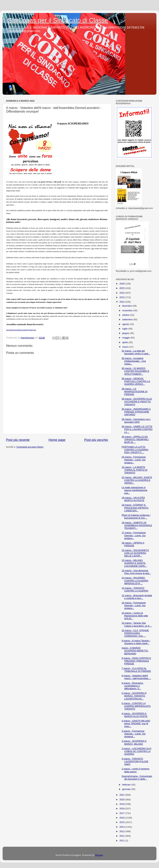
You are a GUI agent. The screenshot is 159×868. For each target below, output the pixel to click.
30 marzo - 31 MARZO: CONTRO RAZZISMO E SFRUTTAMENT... (135, 371)
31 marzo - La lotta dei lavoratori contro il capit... (136, 352)
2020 (122, 800)
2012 (122, 836)
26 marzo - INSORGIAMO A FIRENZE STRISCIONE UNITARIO (136, 412)
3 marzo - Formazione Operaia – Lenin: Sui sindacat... (134, 734)
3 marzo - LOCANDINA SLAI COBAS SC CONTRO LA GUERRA (137, 751)
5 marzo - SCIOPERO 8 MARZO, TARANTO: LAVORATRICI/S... (134, 696)
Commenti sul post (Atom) (30, 447)
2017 (122, 813)
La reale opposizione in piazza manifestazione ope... (135, 490)
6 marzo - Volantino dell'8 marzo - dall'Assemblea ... (136, 677)
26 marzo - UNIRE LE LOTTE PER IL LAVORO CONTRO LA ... (137, 429)
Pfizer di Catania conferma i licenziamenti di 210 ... (136, 516)
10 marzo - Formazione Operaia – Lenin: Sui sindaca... (134, 605)
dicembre (127, 306)
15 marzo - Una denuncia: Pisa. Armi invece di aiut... (136, 572)
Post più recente (18, 440)
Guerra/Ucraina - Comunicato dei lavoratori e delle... (137, 778)
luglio (125, 329)
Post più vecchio (96, 440)
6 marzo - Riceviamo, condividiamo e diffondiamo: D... (133, 686)
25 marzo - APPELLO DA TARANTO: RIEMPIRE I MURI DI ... (135, 439)
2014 (122, 827)
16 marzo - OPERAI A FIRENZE (133, 544)
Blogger (99, 855)
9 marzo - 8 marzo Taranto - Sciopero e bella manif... (136, 642)
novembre (128, 310)
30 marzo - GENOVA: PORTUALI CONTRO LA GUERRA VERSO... (136, 381)
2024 (122, 293)
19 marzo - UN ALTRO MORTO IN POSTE (133, 499)
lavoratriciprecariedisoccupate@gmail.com (21, 330)
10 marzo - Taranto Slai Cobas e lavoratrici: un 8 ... (137, 624)
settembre (128, 319)
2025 (122, 288)
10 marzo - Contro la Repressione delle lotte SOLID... (135, 616)
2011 (122, 841)
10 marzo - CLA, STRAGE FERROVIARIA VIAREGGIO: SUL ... (135, 633)
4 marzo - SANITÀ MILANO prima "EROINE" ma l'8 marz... (136, 724)
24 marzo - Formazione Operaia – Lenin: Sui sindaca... (134, 460)
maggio (126, 338)
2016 (122, 818)
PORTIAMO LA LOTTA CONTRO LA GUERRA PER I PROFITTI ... (135, 450)
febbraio (127, 785)
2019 (122, 804)
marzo (126, 347)
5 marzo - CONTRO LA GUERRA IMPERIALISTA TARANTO (136, 706)
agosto (126, 324)
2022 (122, 302)
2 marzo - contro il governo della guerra (136, 770)
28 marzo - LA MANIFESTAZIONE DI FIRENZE (135, 392)
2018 (122, 809)
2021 (122, 795)
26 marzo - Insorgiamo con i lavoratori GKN (136, 421)
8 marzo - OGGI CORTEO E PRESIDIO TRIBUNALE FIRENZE (136, 661)
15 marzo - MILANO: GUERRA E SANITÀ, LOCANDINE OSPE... (134, 563)
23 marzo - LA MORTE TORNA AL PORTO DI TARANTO (135, 470)
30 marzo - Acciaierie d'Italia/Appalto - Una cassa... (134, 361)
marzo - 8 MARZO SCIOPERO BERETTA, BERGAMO (135, 651)
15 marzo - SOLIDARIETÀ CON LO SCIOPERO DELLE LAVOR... (135, 553)
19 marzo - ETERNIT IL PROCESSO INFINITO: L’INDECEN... (135, 508)
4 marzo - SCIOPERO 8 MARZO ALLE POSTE (135, 715)
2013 (122, 831)
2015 (122, 822)
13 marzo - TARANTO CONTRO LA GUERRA (135, 589)
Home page (57, 440)
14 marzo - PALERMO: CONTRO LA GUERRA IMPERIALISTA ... (135, 581)
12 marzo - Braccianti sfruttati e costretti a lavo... (137, 597)
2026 (122, 284)
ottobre (126, 315)
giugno (126, 333)
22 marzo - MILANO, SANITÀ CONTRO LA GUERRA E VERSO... (137, 480)
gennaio (127, 789)
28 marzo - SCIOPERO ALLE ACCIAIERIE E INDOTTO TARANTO (137, 402)
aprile (125, 342)
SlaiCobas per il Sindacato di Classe (58, 20)
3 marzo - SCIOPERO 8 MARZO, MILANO (134, 742)
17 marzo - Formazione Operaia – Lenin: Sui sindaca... (134, 535)
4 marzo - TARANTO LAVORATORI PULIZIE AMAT (135, 761)
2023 (122, 297)
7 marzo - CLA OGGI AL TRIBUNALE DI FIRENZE (136, 670)
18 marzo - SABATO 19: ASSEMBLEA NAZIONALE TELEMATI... (137, 525)
